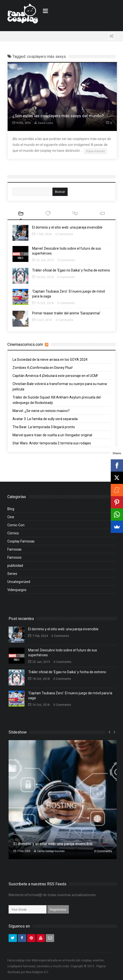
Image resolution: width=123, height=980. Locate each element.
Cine (11, 517)
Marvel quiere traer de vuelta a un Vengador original (52, 435)
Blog (11, 509)
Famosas (14, 549)
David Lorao (44, 123)
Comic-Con (16, 525)
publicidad (15, 566)
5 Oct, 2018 (42, 320)
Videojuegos (17, 590)
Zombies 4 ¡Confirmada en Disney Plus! (43, 368)
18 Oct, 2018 (43, 277)
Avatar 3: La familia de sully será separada (45, 419)
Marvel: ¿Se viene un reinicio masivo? (41, 411)
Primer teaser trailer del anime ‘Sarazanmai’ (66, 313)
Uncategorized (19, 582)
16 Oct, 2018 (43, 303)
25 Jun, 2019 (43, 260)
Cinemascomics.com (25, 344)
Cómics (13, 533)
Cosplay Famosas (21, 541)
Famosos (14, 557)
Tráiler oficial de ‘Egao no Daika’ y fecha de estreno (71, 270)
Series (12, 574)
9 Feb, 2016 (22, 123)
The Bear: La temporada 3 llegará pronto (44, 427)
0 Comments (64, 234)
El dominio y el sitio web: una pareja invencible (67, 227)
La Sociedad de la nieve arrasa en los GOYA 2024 (50, 360)
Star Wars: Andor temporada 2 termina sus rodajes (52, 443)
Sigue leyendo (95, 151)
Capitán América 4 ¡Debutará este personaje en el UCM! (55, 376)
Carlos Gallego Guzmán (49, 851)
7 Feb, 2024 (42, 234)
